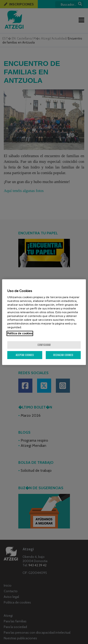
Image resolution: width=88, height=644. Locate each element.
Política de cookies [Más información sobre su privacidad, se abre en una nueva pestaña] (20, 333)
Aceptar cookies (25, 355)
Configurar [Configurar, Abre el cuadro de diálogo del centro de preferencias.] (44, 345)
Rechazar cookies (63, 355)
